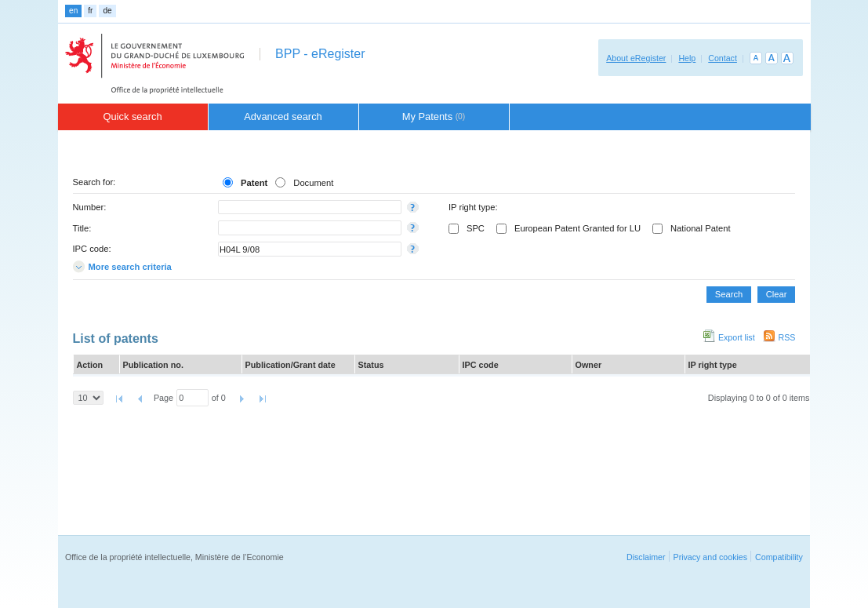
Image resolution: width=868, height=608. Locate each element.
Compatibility (779, 557)
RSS (787, 337)
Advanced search (283, 117)
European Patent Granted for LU (577, 228)
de (107, 11)
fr (90, 11)
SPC (476, 228)
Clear (777, 294)
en (73, 11)
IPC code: (92, 249)
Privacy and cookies (711, 557)
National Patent (701, 228)
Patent (254, 183)
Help (687, 58)
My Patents (434, 117)
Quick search (132, 117)
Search (729, 294)
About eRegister (636, 58)
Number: (90, 207)
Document (313, 183)
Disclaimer (646, 557)
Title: (82, 228)
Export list (737, 337)
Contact (723, 58)
